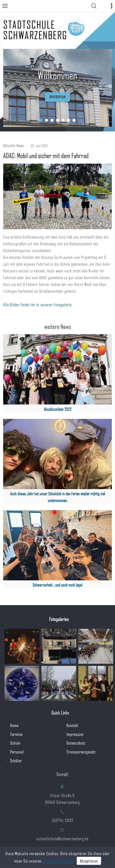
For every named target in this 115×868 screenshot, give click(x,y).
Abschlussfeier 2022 (58, 409)
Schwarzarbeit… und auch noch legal (57, 585)
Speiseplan (57, 97)
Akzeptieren (89, 861)
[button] (41, 120)
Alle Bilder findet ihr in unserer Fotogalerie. (38, 305)
